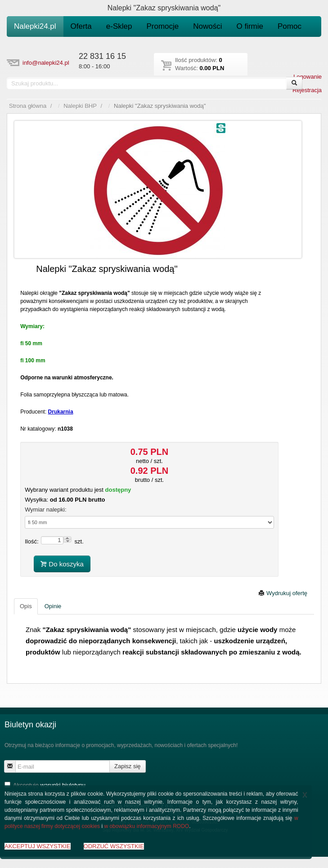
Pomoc (290, 26)
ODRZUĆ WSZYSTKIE (114, 846)
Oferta (81, 26)
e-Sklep (119, 26)
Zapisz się (128, 766)
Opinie (53, 606)
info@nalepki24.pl (46, 63)
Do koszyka (62, 564)
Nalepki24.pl (35, 26)
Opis (26, 606)
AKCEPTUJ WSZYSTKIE (38, 846)
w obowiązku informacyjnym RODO (146, 826)
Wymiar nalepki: (45, 510)
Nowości (207, 26)
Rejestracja (307, 90)
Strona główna (28, 106)
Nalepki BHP (80, 106)
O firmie (250, 26)
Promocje (162, 26)
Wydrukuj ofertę (283, 593)
